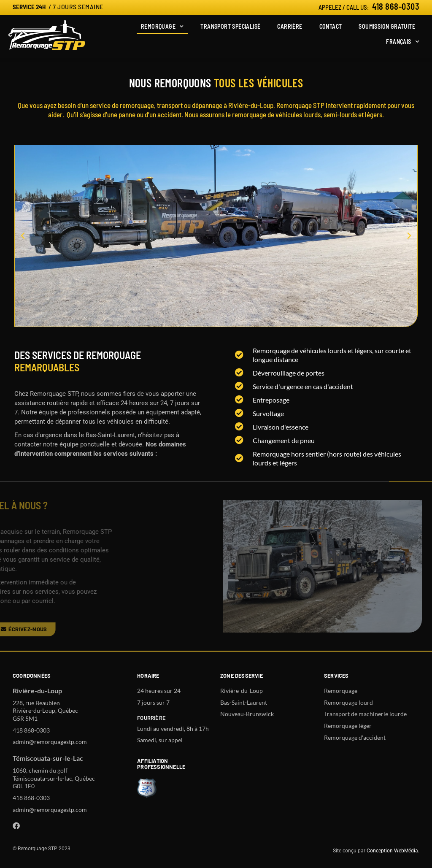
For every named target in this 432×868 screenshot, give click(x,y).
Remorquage (162, 27)
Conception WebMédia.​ (393, 851)
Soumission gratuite (387, 26)
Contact (331, 26)
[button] (23, 236)
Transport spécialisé (230, 26)
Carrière (290, 26)
